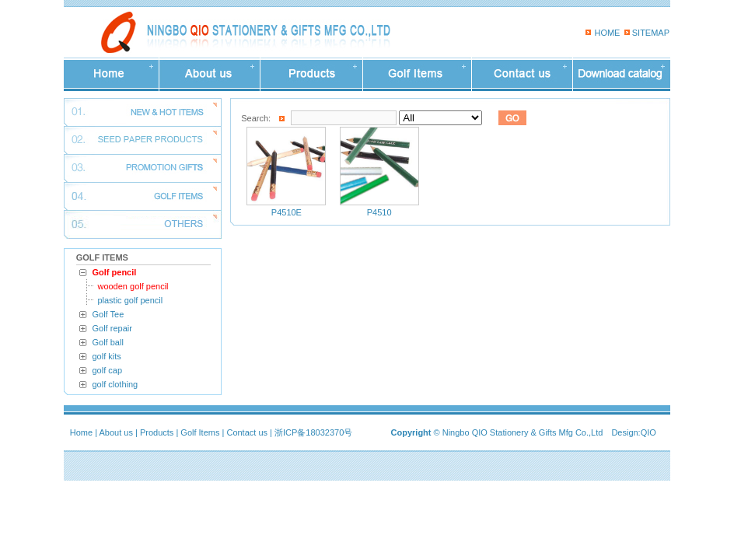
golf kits (107, 356)
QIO (648, 432)
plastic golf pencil (130, 300)
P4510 (379, 212)
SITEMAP (651, 33)
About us (116, 432)
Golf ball (108, 342)
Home (81, 432)
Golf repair (112, 328)
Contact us (247, 432)
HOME (607, 33)
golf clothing (115, 384)
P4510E (287, 212)
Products (157, 432)
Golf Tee (108, 314)
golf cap (108, 370)
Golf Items (200, 432)
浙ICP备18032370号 (313, 432)
